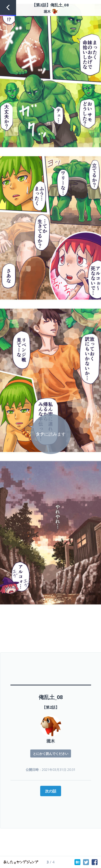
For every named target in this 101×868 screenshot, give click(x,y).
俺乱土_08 (51, 697)
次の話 (51, 791)
